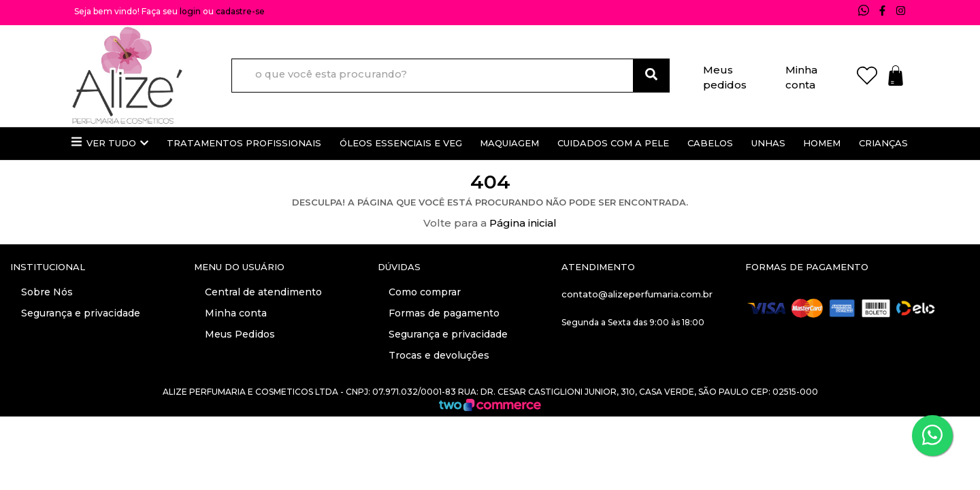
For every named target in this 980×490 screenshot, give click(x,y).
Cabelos (710, 143)
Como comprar (423, 292)
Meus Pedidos (239, 334)
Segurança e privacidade (79, 313)
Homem (822, 143)
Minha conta (801, 75)
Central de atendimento (262, 292)
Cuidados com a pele (613, 143)
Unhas (768, 143)
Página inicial (523, 223)
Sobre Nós (46, 292)
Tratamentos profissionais (244, 143)
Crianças (883, 143)
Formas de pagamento (443, 313)
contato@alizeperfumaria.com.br (637, 294)
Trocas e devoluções (438, 355)
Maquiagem (509, 143)
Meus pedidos (725, 75)
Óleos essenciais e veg (401, 143)
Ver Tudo (110, 143)
